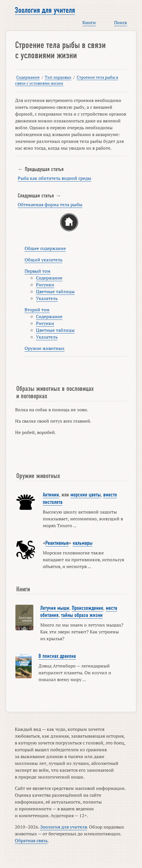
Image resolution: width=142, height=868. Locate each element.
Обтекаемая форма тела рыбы (50, 205)
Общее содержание (45, 248)
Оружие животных (44, 348)
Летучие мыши (55, 608)
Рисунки (45, 285)
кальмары (83, 543)
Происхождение (88, 608)
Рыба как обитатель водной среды (54, 178)
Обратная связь (31, 840)
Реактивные (57, 543)
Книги (89, 22)
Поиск (121, 22)
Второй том (37, 310)
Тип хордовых (58, 77)
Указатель (47, 298)
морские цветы (86, 495)
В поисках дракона (57, 656)
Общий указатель (43, 260)
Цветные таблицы (55, 291)
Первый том (37, 271)
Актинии (51, 495)
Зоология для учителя (45, 10)
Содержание (28, 77)
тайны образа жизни (82, 615)
